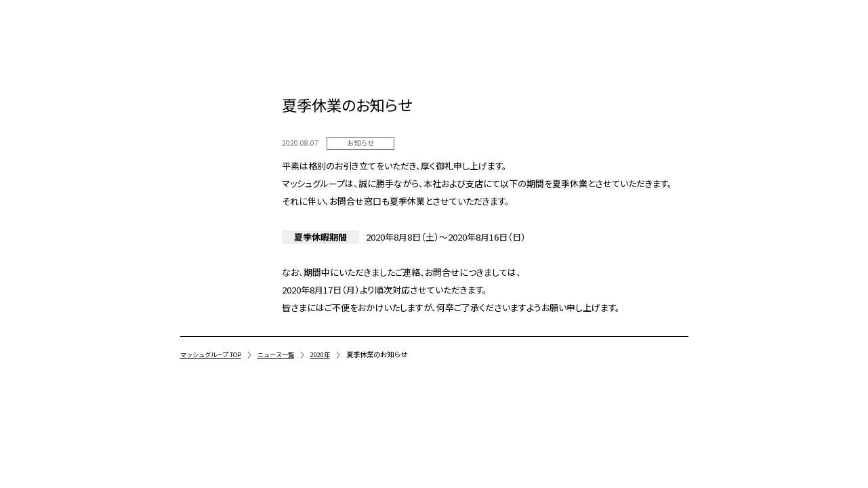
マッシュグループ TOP (215, 354)
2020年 (335, 354)
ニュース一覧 (287, 354)
